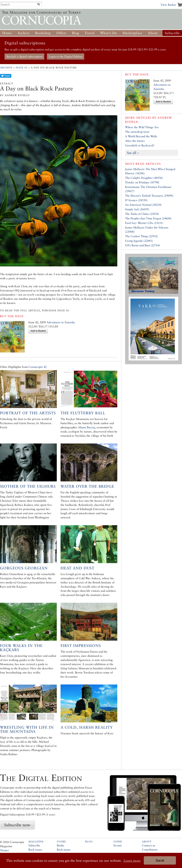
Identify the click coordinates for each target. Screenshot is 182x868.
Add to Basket (38, 331)
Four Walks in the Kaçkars (21, 648)
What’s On (108, 33)
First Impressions (81, 646)
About (153, 33)
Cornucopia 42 (37, 367)
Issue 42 (22, 68)
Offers (61, 33)
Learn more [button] (132, 861)
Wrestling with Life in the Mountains (27, 729)
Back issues (35, 850)
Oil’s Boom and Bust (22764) (143, 245)
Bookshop (43, 33)
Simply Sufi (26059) (137, 209)
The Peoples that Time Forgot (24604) (148, 218)
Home (7, 33)
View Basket (168, 5)
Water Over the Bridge (87, 486)
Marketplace (132, 33)
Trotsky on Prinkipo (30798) (142, 182)
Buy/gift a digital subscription (24, 56)
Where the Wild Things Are (142, 127)
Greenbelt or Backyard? (140, 145)
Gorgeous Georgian (24, 568)
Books (60, 845)
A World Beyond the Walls (141, 136)
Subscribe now (17, 825)
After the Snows (135, 141)
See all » (133, 153)
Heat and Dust (77, 568)
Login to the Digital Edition (66, 56)
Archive (23, 33)
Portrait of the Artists (28, 413)
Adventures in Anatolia (61, 322)
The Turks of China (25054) (142, 214)
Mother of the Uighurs (28, 486)
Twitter (4, 850)
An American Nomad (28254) (143, 205)
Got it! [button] (160, 861)
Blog (75, 33)
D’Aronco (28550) (136, 200)
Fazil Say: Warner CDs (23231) (144, 223)
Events (118, 845)
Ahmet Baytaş (87, 427)
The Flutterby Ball (83, 413)
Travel (89, 33)
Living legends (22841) (139, 241)
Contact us (149, 845)
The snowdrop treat (137, 132)
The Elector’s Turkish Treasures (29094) (149, 196)
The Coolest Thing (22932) (142, 236)
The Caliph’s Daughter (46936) (144, 178)
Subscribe (172, 33)
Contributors (150, 850)
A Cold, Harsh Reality (87, 727)
